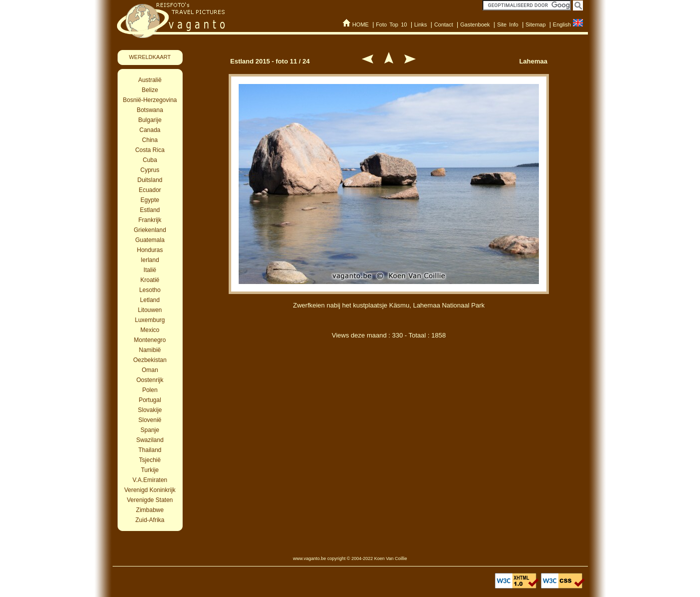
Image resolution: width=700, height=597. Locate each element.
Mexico (150, 330)
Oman (150, 370)
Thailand (150, 450)
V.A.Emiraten (150, 480)
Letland (150, 300)
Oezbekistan (150, 360)
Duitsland (150, 180)
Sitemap (535, 24)
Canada (150, 130)
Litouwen (150, 310)
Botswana (150, 110)
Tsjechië (150, 460)
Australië (150, 80)
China (150, 140)
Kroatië (150, 280)
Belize (150, 90)
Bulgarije (150, 120)
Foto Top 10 (391, 24)
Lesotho (150, 290)
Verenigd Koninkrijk (150, 490)
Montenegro (150, 340)
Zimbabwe (150, 510)
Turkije (150, 470)
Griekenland (150, 230)
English (562, 24)
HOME (361, 24)
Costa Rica (150, 150)
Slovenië (150, 420)
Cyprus (150, 170)
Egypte (150, 200)
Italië (150, 270)
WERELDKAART (150, 57)
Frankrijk (150, 220)
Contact (444, 24)
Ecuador (150, 190)
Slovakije (150, 410)
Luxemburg (150, 320)
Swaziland (150, 440)
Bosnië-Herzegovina (150, 100)
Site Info (508, 24)
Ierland (150, 260)
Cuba (150, 160)
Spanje (150, 430)
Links (421, 24)
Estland (150, 210)
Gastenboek (475, 24)
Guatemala (150, 240)
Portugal (150, 400)
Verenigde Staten (150, 500)
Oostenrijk (150, 380)
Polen (150, 390)
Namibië (150, 350)
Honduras (150, 250)
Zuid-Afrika (150, 520)
